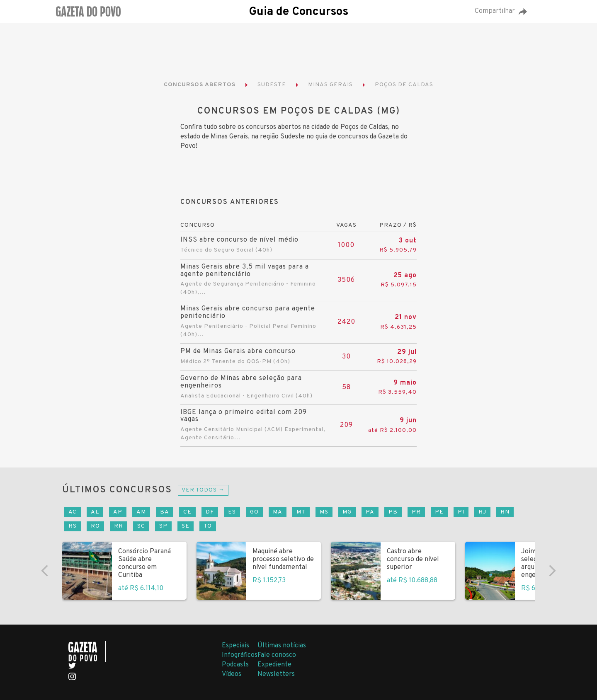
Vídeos (232, 674)
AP (118, 512)
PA (370, 512)
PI (461, 512)
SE (186, 526)
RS (73, 526)
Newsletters (276, 674)
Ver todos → (203, 490)
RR (119, 526)
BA (165, 512)
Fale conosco (277, 655)
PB (393, 512)
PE (439, 512)
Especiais (235, 646)
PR (416, 512)
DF (210, 512)
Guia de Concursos (298, 12)
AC (73, 512)
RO (95, 526)
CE (187, 512)
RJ (482, 512)
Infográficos (240, 655)
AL (95, 512)
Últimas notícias (282, 646)
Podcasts (235, 665)
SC (141, 526)
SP (163, 526)
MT (301, 512)
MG (347, 512)
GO (254, 512)
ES (232, 512)
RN (505, 512)
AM (141, 512)
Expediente (274, 665)
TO (208, 526)
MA (278, 512)
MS (324, 512)
